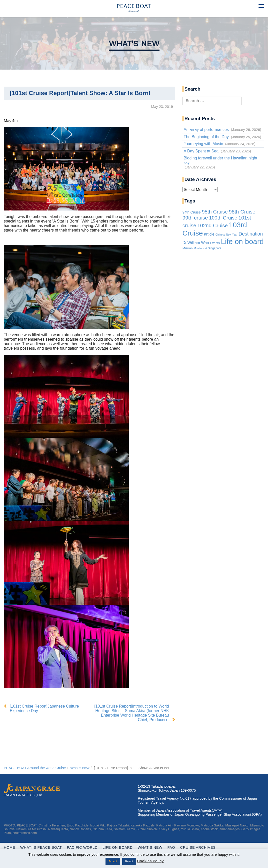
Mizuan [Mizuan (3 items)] (188, 248)
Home (9, 847)
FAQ (171, 847)
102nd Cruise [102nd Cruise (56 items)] (212, 225)
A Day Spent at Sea (201, 151)
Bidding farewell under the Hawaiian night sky (220, 160)
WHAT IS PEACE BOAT (41, 847)
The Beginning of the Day (206, 137)
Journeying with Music (203, 144)
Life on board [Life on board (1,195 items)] (242, 241)
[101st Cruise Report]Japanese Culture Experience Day (44, 708)
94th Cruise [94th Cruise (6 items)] (192, 212)
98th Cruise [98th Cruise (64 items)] (242, 212)
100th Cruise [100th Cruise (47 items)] (223, 218)
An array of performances (206, 130)
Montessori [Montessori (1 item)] (200, 248)
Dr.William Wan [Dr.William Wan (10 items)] (196, 243)
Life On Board (118, 847)
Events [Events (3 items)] (215, 243)
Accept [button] (113, 861)
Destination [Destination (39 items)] (251, 234)
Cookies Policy (150, 861)
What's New (134, 44)
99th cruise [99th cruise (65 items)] (195, 218)
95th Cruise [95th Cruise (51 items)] (215, 212)
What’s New (150, 847)
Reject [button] (129, 861)
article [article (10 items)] (209, 234)
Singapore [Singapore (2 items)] (215, 248)
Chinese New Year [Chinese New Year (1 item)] (226, 235)
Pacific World (82, 847)
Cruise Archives (198, 847)
